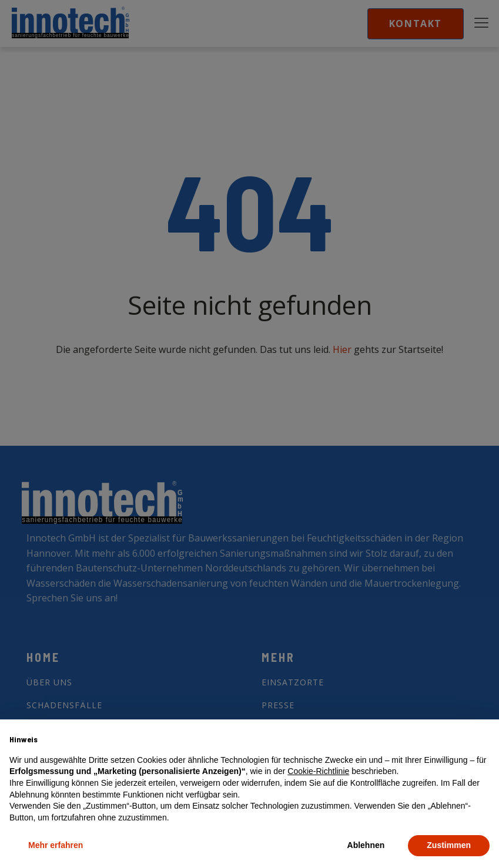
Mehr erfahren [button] (56, 845)
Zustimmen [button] (449, 845)
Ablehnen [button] (366, 845)
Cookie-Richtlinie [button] (318, 771)
